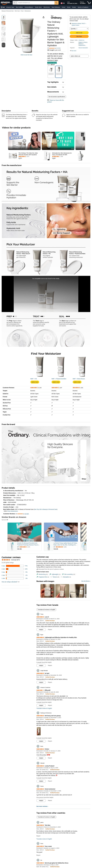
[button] (3, 7)
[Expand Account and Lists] (78, 4)
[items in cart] (89, 3)
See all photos (85, 613)
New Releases (56, 7)
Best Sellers (19, 7)
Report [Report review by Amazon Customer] (50, 737)
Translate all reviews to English (46, 642)
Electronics (47, 7)
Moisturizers (28, 11)
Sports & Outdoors (83, 7)
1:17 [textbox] (73, 149)
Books (74, 7)
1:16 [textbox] (39, 149)
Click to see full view (26, 55)
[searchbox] (36, 3)
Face (22, 11)
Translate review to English (44, 740)
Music (69, 7)
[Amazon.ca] (6, 3)
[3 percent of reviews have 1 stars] (15, 610)
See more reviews (42, 838)
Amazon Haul (10, 7)
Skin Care (17, 11)
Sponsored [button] (5, 552)
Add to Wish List (75, 56)
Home (64, 7)
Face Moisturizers (13, 543)
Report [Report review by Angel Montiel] (50, 714)
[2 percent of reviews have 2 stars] (15, 607)
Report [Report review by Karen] (50, 833)
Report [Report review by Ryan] (50, 697)
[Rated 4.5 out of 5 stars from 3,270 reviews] (29, 579)
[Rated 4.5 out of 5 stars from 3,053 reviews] (66, 579)
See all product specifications (57, 97)
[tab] (42, 606)
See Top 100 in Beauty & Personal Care (45, 541)
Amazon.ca (81, 40)
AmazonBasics (29, 7)
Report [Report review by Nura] (50, 790)
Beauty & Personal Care (8, 11)
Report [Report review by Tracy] (50, 662)
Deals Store (38, 7)
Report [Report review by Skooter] (50, 813)
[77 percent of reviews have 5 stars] (15, 598)
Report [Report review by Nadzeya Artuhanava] (50, 773)
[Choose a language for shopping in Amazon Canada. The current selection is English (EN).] (62, 3)
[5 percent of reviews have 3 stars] (15, 604)
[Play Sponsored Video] (24, 564)
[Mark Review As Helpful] (41, 662)
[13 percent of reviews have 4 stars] (15, 601)
